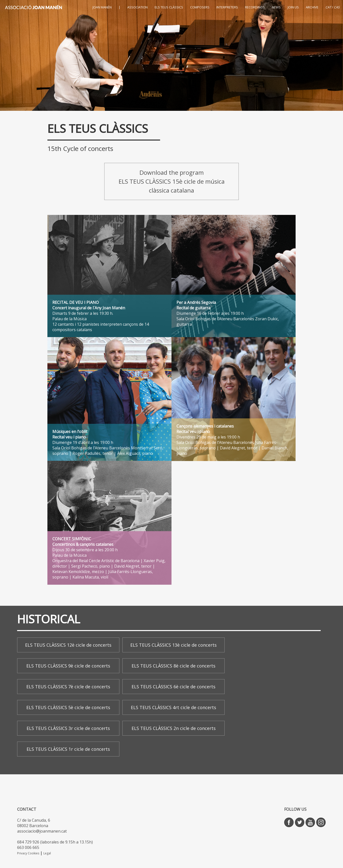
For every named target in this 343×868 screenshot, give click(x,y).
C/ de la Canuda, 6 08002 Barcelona (34, 823)
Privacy (22, 853)
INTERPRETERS (227, 7)
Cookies (34, 853)
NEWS (276, 7)
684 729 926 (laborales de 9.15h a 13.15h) (55, 842)
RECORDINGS (255, 7)
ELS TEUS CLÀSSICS (169, 7)
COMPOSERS (200, 7)
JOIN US (293, 7)
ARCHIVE (312, 7)
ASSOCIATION (137, 7)
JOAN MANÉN (102, 7)
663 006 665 (28, 847)
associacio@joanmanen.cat (42, 831)
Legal (47, 853)
